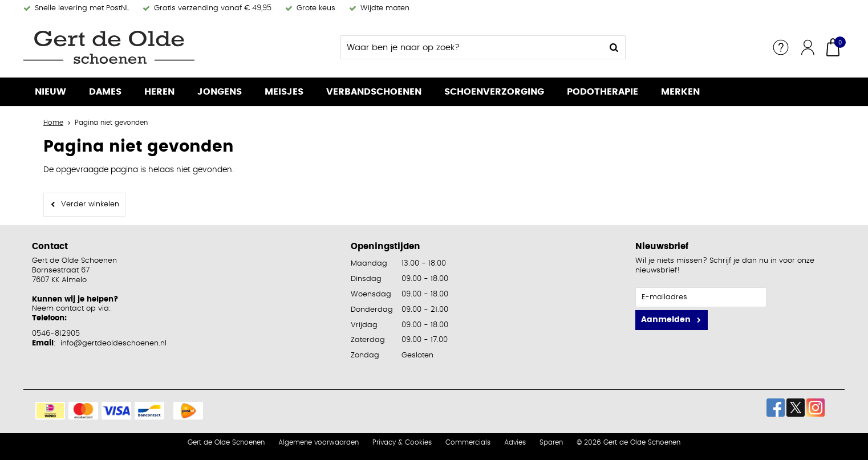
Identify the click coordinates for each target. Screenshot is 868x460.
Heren (159, 92)
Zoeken (614, 47)
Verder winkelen (90, 204)
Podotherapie (603, 92)
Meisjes (284, 92)
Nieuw (50, 92)
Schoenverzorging (494, 92)
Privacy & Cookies (402, 442)
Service (781, 47)
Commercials (468, 442)
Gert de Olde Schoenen (226, 442)
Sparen (551, 442)
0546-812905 (56, 334)
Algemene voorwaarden (319, 442)
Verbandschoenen (374, 92)
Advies (515, 442)
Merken (680, 92)
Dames (105, 92)
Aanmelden (666, 320)
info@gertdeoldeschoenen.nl (113, 343)
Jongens (220, 92)
